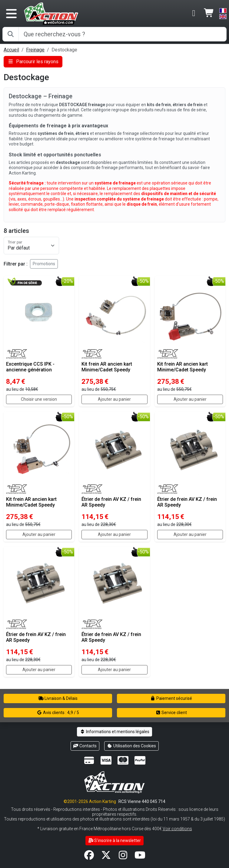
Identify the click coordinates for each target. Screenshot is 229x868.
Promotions (44, 264)
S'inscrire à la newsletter (115, 840)
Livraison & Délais (58, 698)
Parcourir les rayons (33, 62)
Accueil (11, 50)
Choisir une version (39, 399)
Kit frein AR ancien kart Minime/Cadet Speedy (107, 367)
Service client (171, 713)
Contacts (85, 746)
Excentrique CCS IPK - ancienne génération (30, 367)
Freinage (35, 50)
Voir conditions (177, 829)
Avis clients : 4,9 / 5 (58, 713)
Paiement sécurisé (171, 698)
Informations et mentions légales (114, 732)
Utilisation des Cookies (131, 746)
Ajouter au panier (114, 399)
